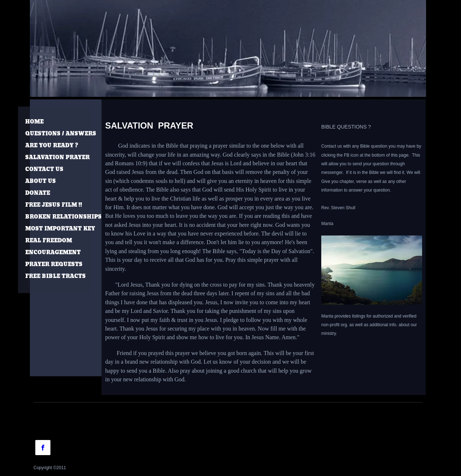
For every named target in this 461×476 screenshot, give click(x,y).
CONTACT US (44, 169)
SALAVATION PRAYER (57, 158)
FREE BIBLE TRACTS (55, 276)
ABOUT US (41, 181)
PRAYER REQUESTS (54, 264)
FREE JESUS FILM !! (54, 205)
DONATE (38, 193)
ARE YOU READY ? (52, 146)
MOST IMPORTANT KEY (60, 229)
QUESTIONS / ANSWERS (61, 134)
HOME (34, 122)
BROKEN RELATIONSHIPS (63, 217)
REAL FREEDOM (49, 241)
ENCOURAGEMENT (53, 253)
